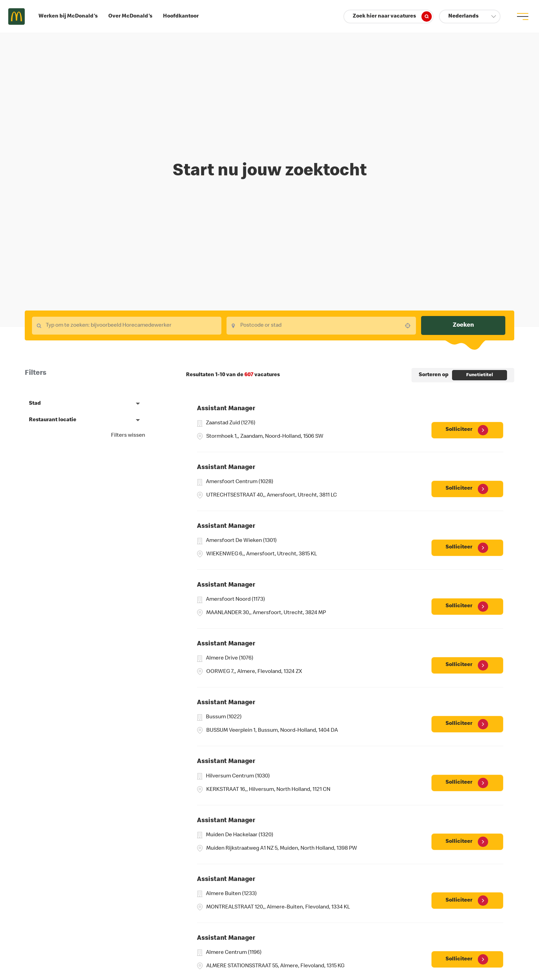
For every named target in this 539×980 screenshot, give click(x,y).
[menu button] (522, 17)
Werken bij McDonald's (68, 17)
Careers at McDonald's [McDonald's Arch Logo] (16, 17)
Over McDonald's (130, 17)
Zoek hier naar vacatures (392, 17)
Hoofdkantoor (181, 17)
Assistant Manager (226, 409)
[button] (470, 17)
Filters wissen (128, 436)
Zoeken (463, 325)
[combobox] (127, 326)
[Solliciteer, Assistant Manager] (467, 430)
